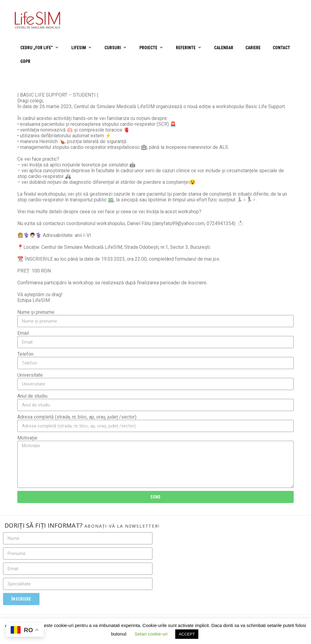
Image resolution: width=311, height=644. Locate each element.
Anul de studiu (32, 396)
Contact (281, 48)
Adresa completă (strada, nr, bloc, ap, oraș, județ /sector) (77, 417)
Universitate (30, 375)
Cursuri (113, 48)
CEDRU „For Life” (37, 48)
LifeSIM (79, 48)
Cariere (253, 48)
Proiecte (148, 48)
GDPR (25, 61)
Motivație (27, 438)
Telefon (25, 354)
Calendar (224, 48)
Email (23, 333)
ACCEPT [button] (187, 634)
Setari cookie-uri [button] (151, 634)
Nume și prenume (36, 312)
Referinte (186, 48)
